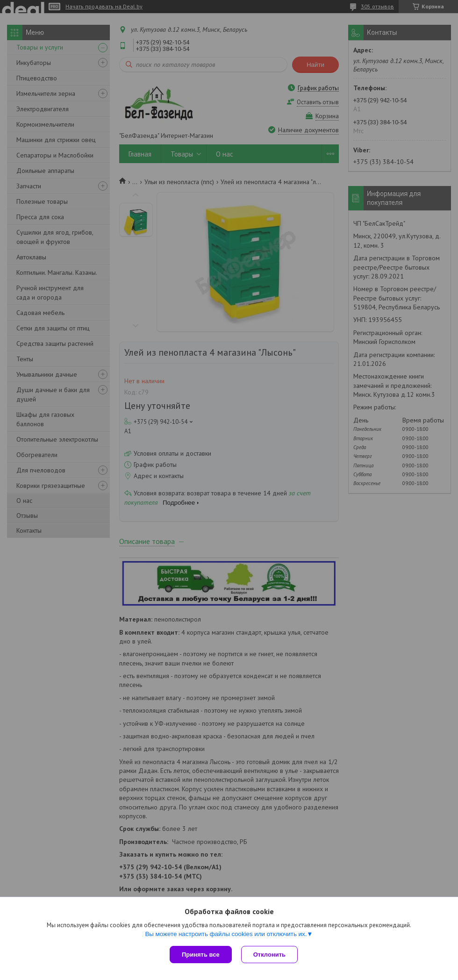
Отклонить (269, 955)
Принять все (201, 955)
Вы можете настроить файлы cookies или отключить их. (226, 934)
